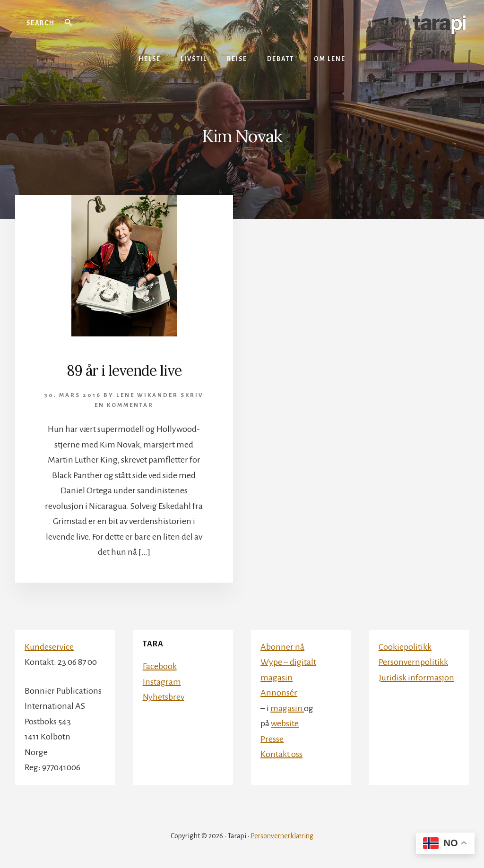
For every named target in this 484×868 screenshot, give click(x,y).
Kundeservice (49, 647)
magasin (287, 708)
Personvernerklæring (282, 836)
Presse (272, 739)
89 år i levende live (124, 370)
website (285, 723)
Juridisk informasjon (416, 678)
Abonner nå (282, 647)
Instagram (162, 682)
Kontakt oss (281, 754)
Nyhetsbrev (164, 697)
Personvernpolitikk (413, 662)
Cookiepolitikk (405, 647)
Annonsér (279, 693)
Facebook (160, 666)
